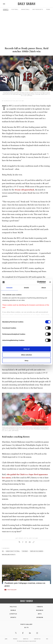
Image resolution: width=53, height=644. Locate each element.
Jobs (6, 639)
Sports (6, 9)
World (13, 610)
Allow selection (26, 355)
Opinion (40, 617)
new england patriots (9, 554)
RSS (47, 639)
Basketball (26, 9)
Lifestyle (13, 614)
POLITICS (13, 607)
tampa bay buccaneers (36, 551)
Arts (40, 614)
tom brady (25, 551)
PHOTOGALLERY (12, 590)
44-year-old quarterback (24, 190)
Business (40, 610)
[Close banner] (50, 282)
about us (26, 639)
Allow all (26, 349)
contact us (37, 639)
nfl (3, 551)
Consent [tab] (9, 288)
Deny (26, 361)
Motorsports (38, 9)
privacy (15, 639)
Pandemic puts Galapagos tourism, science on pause (25, 584)
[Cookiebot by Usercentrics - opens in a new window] (37, 282)
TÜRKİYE (40, 607)
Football (15, 9)
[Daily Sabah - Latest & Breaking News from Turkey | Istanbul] (26, 4)
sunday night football (13, 551)
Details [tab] (27, 288)
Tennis (48, 9)
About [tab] (44, 288)
